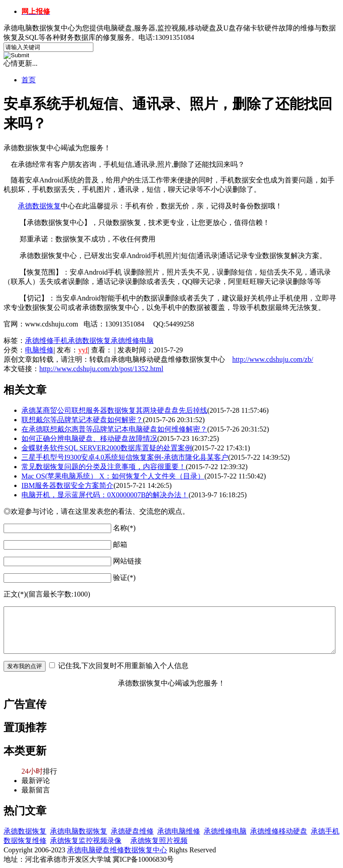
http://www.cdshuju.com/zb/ (273, 359)
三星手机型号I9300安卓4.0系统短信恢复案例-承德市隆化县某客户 (125, 457)
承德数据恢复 (39, 206)
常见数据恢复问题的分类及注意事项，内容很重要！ (104, 467)
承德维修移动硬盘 (279, 831)
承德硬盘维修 (132, 831)
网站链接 (127, 561)
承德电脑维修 (179, 831)
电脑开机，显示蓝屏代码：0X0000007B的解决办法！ (105, 495)
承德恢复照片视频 (159, 840)
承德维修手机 (46, 341)
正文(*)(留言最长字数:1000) (47, 594)
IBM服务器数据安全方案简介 (67, 485)
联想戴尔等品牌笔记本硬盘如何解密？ (82, 420)
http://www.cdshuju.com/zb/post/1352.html (101, 369)
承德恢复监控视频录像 (86, 840)
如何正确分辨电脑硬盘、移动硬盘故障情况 (89, 438)
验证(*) (124, 578)
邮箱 (120, 544)
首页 (29, 80)
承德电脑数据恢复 (79, 831)
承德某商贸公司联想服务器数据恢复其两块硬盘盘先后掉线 (114, 410)
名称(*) (124, 528)
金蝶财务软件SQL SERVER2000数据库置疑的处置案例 (107, 448)
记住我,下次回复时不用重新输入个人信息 (123, 666)
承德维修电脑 (132, 341)
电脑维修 (39, 350)
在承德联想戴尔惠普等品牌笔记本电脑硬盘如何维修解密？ (114, 429)
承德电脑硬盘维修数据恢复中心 (117, 850)
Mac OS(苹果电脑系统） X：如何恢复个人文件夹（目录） (113, 476)
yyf (83, 350)
